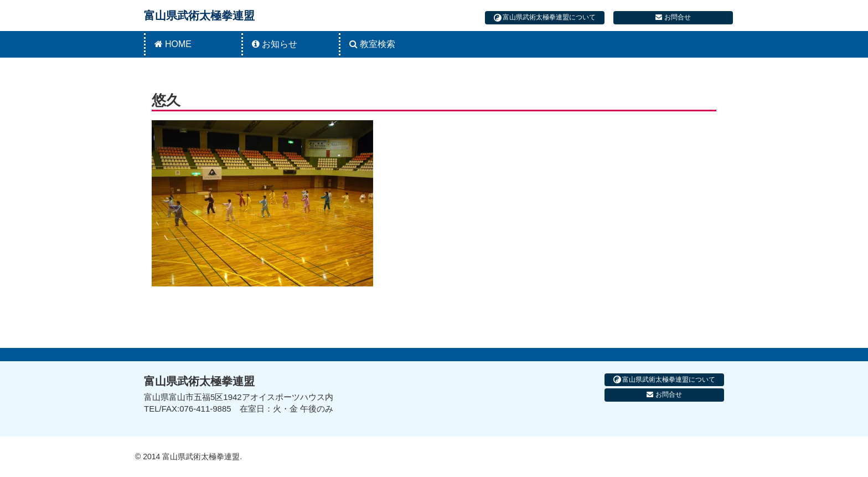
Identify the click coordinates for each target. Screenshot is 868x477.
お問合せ (673, 17)
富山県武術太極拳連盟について (545, 17)
